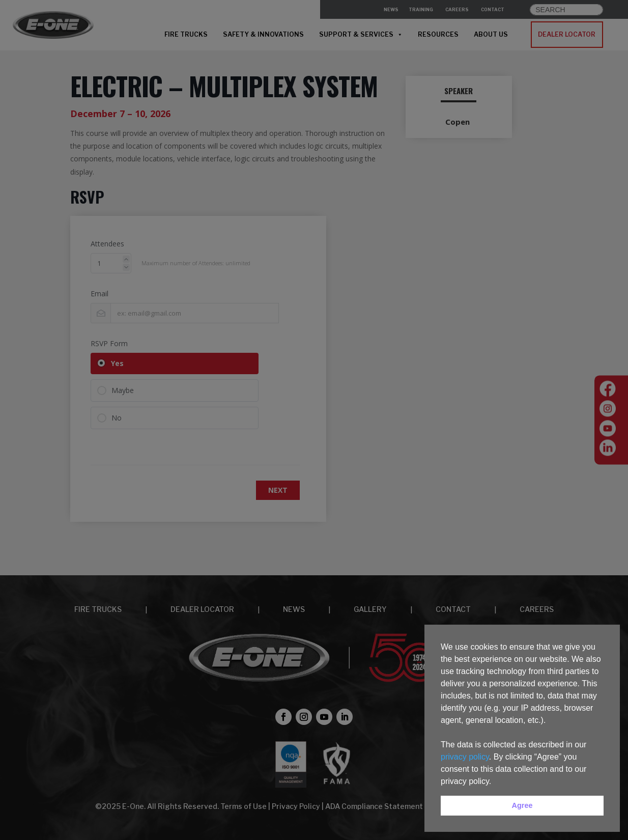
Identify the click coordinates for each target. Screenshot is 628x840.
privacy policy (465, 757)
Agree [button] (522, 805)
